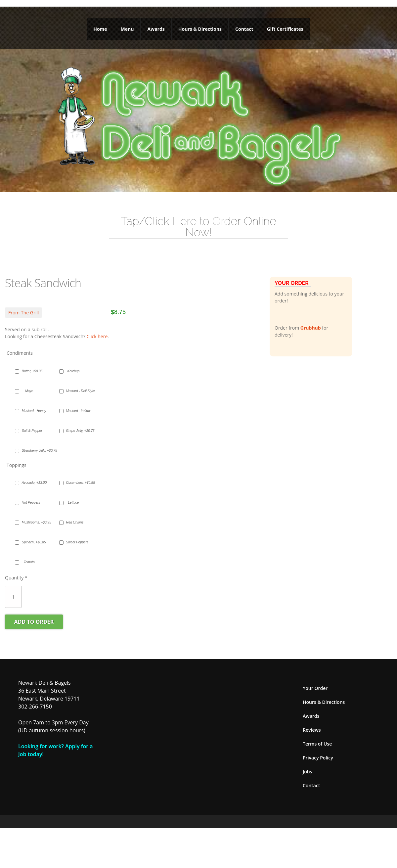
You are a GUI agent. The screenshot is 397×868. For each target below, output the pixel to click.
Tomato (29, 555)
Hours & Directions (200, 25)
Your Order (315, 681)
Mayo (29, 384)
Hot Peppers (31, 495)
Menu (127, 25)
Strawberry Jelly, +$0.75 (33, 443)
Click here (97, 329)
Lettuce (74, 495)
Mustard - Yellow (77, 404)
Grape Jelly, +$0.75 (77, 423)
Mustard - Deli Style (77, 384)
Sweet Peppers (77, 535)
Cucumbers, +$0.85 (77, 475)
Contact (244, 25)
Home (100, 25)
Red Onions (75, 515)
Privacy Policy (318, 750)
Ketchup (74, 364)
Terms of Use (317, 736)
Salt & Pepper (32, 423)
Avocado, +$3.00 (33, 475)
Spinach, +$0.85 (33, 535)
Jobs (307, 764)
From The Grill (23, 305)
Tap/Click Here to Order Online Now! (198, 219)
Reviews (312, 723)
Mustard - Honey (33, 404)
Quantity (16, 570)
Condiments (20, 346)
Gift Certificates (285, 25)
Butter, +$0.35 (32, 364)
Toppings (17, 458)
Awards (156, 25)
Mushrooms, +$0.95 (33, 515)
